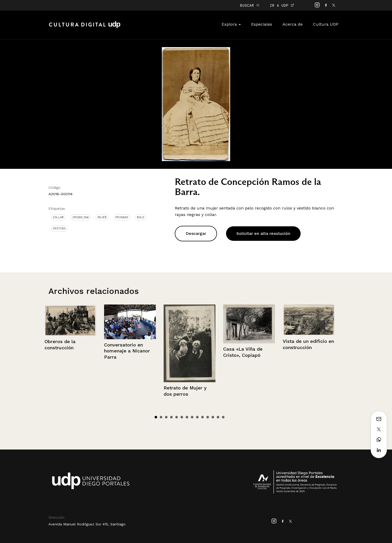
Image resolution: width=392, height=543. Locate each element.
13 (218, 417)
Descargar (196, 233)
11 (208, 417)
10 (202, 417)
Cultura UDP (326, 24)
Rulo (141, 217)
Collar (58, 217)
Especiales (262, 24)
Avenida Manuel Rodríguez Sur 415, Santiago (87, 524)
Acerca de (293, 24)
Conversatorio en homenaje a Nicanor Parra (127, 351)
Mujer (102, 217)
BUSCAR (250, 5)
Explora (231, 24)
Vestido (59, 228)
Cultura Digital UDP (85, 27)
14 (223, 417)
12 (213, 417)
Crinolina (81, 217)
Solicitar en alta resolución (263, 233)
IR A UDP (282, 5)
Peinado (122, 217)
